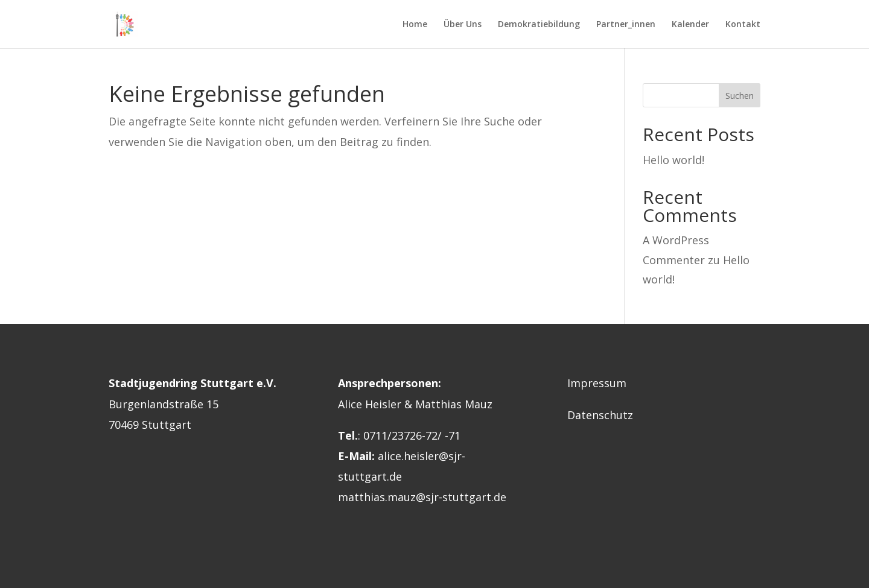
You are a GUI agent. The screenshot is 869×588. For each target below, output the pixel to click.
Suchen (740, 96)
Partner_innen (626, 25)
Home (415, 25)
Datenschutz (600, 415)
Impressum (597, 383)
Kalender (690, 25)
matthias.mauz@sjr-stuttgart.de (422, 497)
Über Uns (463, 25)
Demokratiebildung (539, 25)
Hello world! (673, 160)
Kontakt (743, 25)
